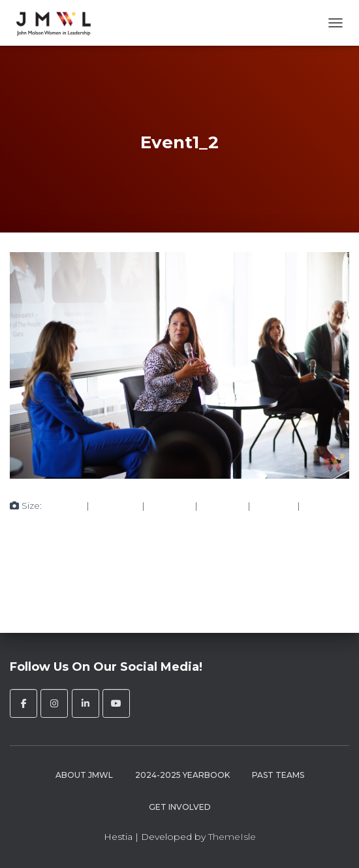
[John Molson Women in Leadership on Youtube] (116, 703)
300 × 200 (116, 506)
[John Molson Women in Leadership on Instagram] (54, 703)
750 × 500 (170, 506)
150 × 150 (64, 506)
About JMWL (84, 775)
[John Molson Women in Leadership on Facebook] (23, 703)
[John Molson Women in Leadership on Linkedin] (86, 703)
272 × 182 (274, 506)
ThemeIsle (232, 837)
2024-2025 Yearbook (182, 775)
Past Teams (278, 775)
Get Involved (180, 807)
